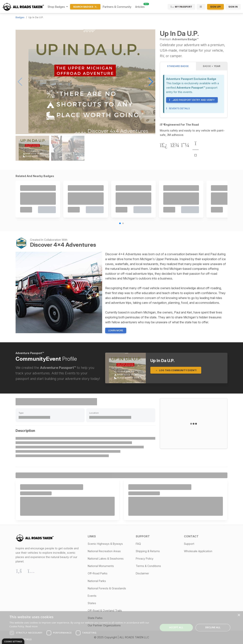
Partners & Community (117, 7)
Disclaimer (142, 573)
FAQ (138, 544)
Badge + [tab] (212, 66)
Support (189, 544)
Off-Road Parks (98, 573)
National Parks (97, 581)
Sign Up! (215, 7)
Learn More (116, 330)
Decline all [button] (213, 627)
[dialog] (121, 628)
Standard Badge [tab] (178, 66)
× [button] (239, 615)
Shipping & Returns (148, 551)
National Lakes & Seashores (106, 559)
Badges (20, 17)
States (92, 603)
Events (92, 596)
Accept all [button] (176, 627)
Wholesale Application (198, 551)
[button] (151, 82)
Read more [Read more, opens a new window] (32, 626)
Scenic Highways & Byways (105, 544)
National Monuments (101, 566)
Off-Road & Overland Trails (105, 611)
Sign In (233, 7)
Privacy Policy (145, 559)
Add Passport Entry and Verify (192, 100)
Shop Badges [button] (57, 7)
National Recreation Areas (104, 551)
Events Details (178, 108)
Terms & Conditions (148, 566)
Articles (140, 7)
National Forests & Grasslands (107, 588)
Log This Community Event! (176, 370)
